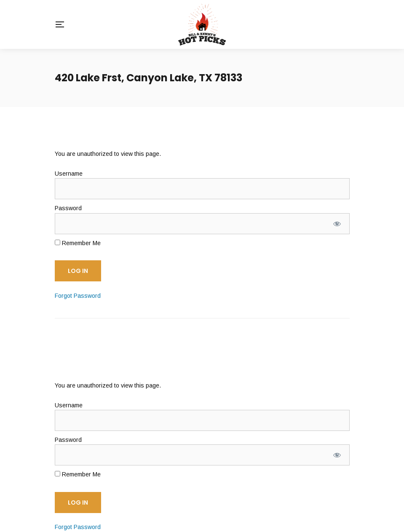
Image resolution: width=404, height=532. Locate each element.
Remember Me (78, 243)
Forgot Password (78, 296)
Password (68, 208)
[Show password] (337, 224)
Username (69, 174)
